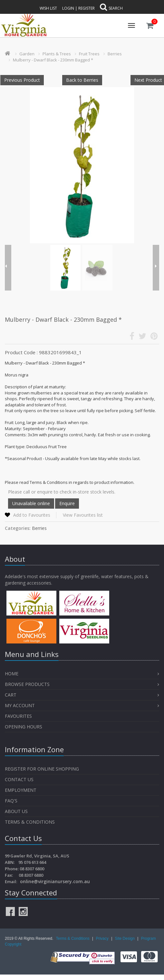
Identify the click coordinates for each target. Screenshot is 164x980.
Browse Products (27, 684)
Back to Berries (82, 80)
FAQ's (11, 801)
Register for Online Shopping (42, 769)
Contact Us (19, 779)
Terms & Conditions (30, 822)
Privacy (103, 938)
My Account (20, 705)
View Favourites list (83, 515)
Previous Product (22, 80)
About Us (16, 811)
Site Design (125, 938)
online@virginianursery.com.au (55, 881)
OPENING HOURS (24, 727)
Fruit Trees (89, 54)
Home (12, 674)
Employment (21, 790)
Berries (115, 54)
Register (87, 8)
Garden (27, 54)
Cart (11, 695)
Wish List (48, 8)
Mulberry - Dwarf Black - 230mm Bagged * (53, 60)
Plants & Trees (57, 54)
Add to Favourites (32, 515)
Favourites (19, 716)
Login (68, 8)
